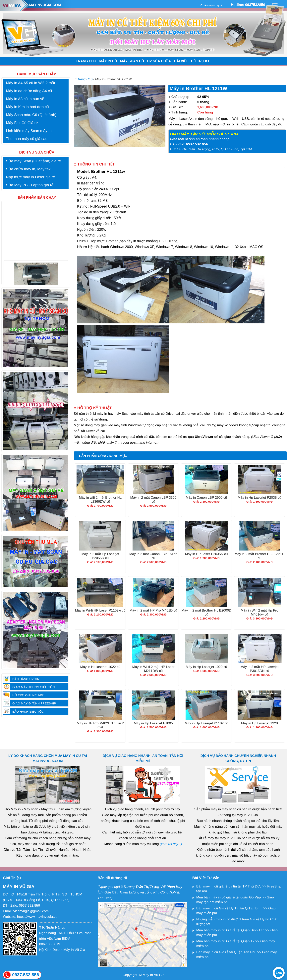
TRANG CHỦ (86, 61)
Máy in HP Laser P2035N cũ (206, 555)
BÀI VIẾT (181, 61)
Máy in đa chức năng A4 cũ (29, 91)
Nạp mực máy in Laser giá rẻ (30, 177)
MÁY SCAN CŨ (132, 61)
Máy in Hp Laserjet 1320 (259, 724)
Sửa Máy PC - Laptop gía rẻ (30, 185)
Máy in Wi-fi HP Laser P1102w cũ (100, 611)
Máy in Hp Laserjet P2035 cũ (259, 498)
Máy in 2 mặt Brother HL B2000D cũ (206, 613)
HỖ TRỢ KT (200, 61)
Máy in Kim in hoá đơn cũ (27, 107)
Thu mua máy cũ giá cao (27, 139)
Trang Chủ (85, 79)
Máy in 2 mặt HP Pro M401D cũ (153, 611)
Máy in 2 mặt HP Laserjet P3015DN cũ (259, 669)
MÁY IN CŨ (108, 61)
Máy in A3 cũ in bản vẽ (25, 99)
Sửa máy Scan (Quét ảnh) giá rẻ (33, 161)
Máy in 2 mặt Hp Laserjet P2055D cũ (100, 557)
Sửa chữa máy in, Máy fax (28, 169)
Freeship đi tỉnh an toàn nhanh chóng (200, 139)
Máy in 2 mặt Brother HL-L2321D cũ (259, 557)
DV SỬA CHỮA (159, 61)
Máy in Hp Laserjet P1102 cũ (206, 724)
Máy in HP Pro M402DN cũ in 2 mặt (100, 726)
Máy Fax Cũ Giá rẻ (22, 123)
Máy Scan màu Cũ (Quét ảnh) (31, 115)
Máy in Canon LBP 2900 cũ (206, 498)
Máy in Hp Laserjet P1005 (153, 724)
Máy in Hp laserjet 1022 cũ (100, 667)
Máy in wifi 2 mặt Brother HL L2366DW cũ (100, 500)
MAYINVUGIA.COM (45, 5)
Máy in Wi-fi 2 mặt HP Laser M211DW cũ (153, 669)
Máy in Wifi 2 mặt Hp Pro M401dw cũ (260, 613)
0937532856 (255, 5)
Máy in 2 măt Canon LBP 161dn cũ (153, 557)
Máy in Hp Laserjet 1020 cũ (206, 667)
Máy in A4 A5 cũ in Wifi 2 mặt (30, 83)
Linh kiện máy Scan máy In (29, 131)
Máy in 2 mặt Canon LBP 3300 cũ (153, 500)
